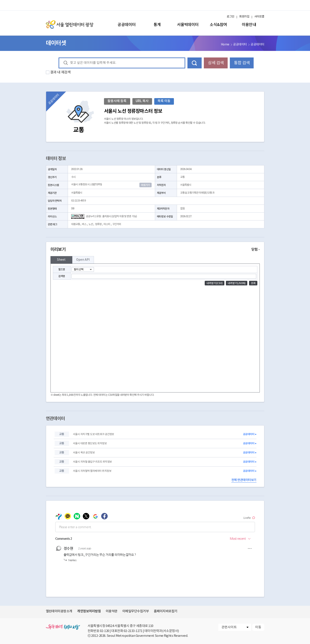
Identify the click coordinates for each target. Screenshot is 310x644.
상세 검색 (216, 63)
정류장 (98, 224)
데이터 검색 (195, 63)
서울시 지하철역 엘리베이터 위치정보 (92, 471)
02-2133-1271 (133, 631)
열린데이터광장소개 (59, 611)
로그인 (230, 17)
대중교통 (76, 224)
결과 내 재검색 (61, 72)
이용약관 (112, 611)
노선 (91, 224)
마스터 (107, 224)
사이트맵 (259, 17)
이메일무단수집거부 (136, 611)
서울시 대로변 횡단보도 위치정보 (90, 444)
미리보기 (155, 250)
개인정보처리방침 (89, 611)
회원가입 (244, 17)
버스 (84, 224)
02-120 (105, 631)
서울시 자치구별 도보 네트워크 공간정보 (94, 434)
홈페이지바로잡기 (166, 611)
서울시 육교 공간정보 (84, 453)
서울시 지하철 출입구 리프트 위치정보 (92, 462)
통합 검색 (242, 63)
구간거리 (117, 224)
